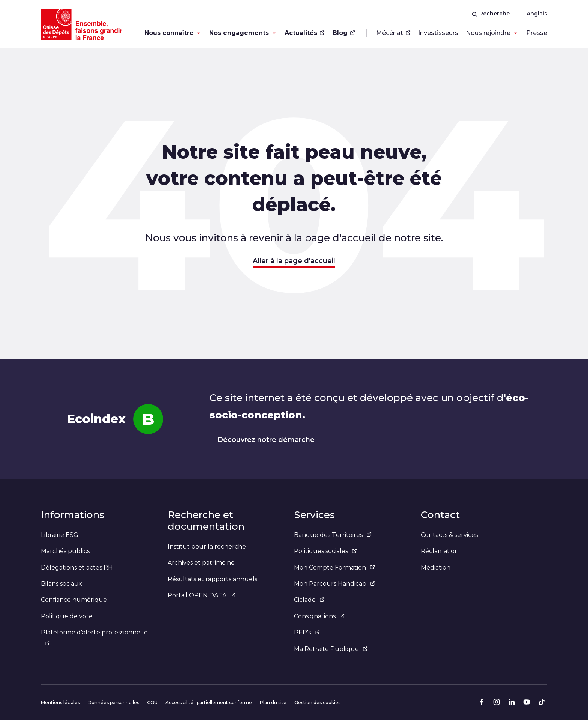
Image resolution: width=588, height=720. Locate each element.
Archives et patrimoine (201, 563)
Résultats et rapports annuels (212, 579)
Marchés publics (65, 551)
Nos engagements (239, 33)
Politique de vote (67, 616)
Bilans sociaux (61, 584)
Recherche (491, 14)
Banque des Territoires (333, 535)
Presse (537, 33)
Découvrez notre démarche (266, 440)
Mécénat (393, 33)
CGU (152, 703)
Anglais (537, 14)
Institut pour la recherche (207, 546)
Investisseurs (438, 33)
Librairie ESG (60, 535)
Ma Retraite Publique (331, 649)
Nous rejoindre (488, 33)
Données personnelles (113, 703)
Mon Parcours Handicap (335, 584)
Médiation (436, 567)
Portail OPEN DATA (202, 595)
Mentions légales (60, 703)
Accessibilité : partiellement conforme (209, 703)
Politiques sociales (325, 551)
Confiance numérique (74, 600)
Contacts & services (449, 535)
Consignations (319, 616)
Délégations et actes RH (77, 567)
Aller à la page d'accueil (294, 261)
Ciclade (309, 600)
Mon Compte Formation (334, 567)
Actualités (305, 33)
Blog (344, 33)
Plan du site (273, 703)
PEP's (307, 632)
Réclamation (440, 551)
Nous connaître (169, 33)
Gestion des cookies (317, 703)
